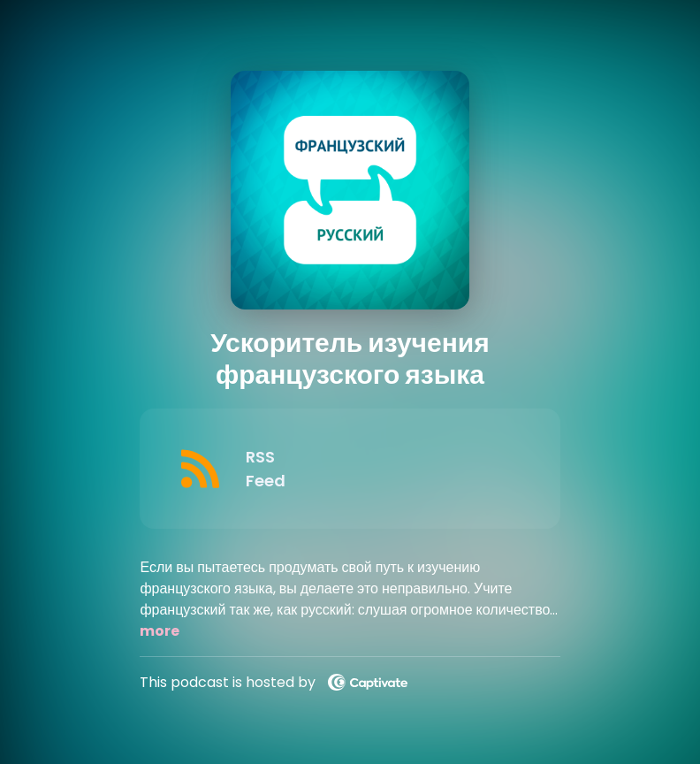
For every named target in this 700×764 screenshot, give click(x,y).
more (160, 631)
